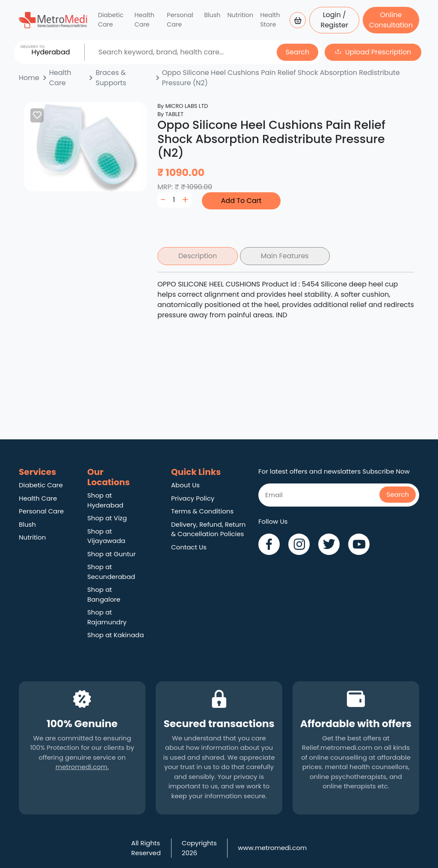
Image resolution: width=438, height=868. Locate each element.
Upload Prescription (378, 52)
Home (29, 78)
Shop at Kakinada (115, 635)
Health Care (144, 20)
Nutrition (240, 15)
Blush (212, 15)
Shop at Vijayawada (106, 536)
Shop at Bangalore (104, 594)
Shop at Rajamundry (107, 617)
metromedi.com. (82, 767)
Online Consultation (391, 20)
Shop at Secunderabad (111, 572)
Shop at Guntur (111, 554)
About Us (185, 485)
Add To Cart (241, 201)
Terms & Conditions (202, 511)
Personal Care (180, 20)
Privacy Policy (193, 498)
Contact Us (189, 547)
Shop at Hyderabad (105, 500)
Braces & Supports (111, 78)
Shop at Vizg (107, 518)
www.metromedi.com (272, 848)
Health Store (270, 20)
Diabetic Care (111, 20)
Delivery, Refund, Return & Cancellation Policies (208, 529)
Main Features (285, 256)
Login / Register (334, 20)
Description (198, 256)
